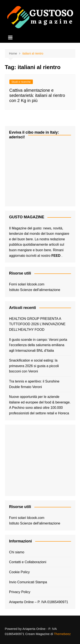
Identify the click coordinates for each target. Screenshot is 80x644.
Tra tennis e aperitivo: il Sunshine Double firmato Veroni (34, 384)
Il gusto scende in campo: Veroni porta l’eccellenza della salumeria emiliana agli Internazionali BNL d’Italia (38, 345)
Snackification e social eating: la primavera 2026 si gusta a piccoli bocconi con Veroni (34, 366)
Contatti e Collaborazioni (28, 562)
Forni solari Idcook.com (27, 284)
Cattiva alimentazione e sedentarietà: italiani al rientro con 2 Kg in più (37, 95)
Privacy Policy (20, 592)
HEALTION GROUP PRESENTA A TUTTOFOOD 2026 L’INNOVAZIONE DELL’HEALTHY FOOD (37, 324)
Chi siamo (17, 552)
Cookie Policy (20, 572)
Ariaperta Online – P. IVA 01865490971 (39, 602)
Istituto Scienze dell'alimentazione (35, 290)
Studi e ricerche (21, 82)
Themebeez (62, 634)
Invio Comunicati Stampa (28, 582)
